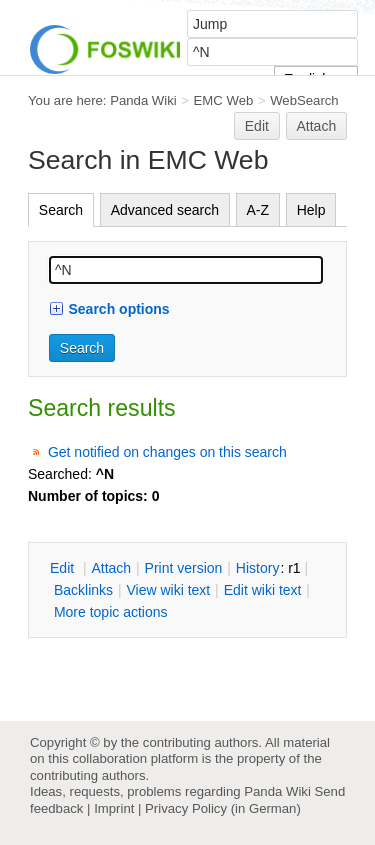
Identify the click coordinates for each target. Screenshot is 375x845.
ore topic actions (111, 612)
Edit (257, 126)
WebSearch (304, 100)
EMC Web (224, 100)
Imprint (114, 808)
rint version (184, 568)
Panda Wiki (143, 100)
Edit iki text (263, 590)
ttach (111, 568)
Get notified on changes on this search (167, 452)
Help (311, 210)
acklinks (83, 590)
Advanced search (165, 210)
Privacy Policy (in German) (223, 808)
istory (258, 568)
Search (61, 210)
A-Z (258, 210)
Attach (317, 126)
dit (64, 568)
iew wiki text (168, 590)
